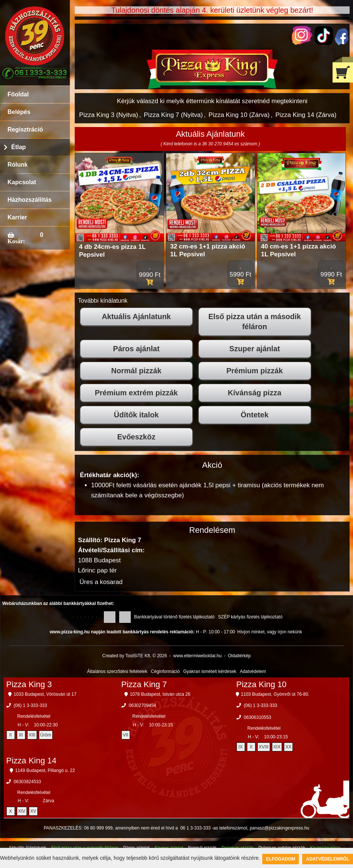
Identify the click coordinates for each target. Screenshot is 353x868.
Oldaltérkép (239, 656)
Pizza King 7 (144, 684)
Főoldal (18, 94)
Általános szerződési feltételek (117, 671)
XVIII (264, 747)
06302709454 (143, 705)
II (11, 735)
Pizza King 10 (262, 684)
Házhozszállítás (30, 200)
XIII (32, 735)
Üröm (46, 735)
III (21, 735)
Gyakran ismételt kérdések (210, 671)
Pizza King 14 (32, 761)
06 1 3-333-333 (196, 828)
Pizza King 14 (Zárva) (306, 115)
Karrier (17, 217)
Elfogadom (281, 859)
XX (288, 747)
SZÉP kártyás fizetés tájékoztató (250, 617)
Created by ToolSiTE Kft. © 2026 (135, 656)
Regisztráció (25, 129)
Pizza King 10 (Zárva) (239, 115)
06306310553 (258, 717)
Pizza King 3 (29, 684)
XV (33, 811)
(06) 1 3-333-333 (30, 705)
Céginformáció (165, 671)
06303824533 (27, 782)
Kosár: (16, 241)
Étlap (18, 147)
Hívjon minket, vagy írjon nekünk (270, 632)
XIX (277, 747)
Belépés (19, 112)
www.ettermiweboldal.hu (197, 656)
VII (126, 735)
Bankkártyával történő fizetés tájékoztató (174, 617)
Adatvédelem (253, 671)
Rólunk (18, 165)
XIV (22, 811)
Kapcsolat (22, 182)
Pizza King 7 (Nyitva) (173, 115)
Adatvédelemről (328, 859)
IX (240, 747)
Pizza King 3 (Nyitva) (109, 115)
